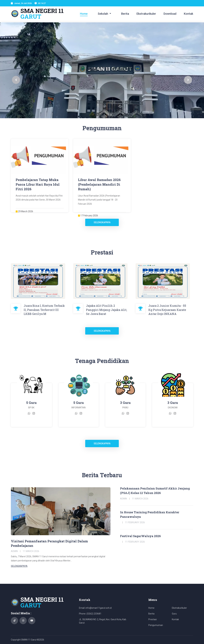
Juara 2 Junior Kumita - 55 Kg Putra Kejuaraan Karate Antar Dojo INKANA (167, 310)
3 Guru (125, 403)
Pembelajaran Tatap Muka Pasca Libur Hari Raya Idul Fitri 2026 (38, 184)
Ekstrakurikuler (146, 14)
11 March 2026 (31, 551)
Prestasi (153, 619)
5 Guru (31, 403)
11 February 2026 (135, 522)
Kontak (188, 14)
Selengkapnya (102, 222)
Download (170, 14)
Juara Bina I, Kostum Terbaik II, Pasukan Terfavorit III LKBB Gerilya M (44, 310)
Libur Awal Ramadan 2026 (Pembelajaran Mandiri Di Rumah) (99, 184)
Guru (174, 614)
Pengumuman (156, 625)
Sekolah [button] (103, 14)
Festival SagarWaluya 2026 (140, 536)
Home (84, 14)
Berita (125, 14)
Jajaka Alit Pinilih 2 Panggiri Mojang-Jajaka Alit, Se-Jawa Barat (107, 310)
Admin (14, 551)
